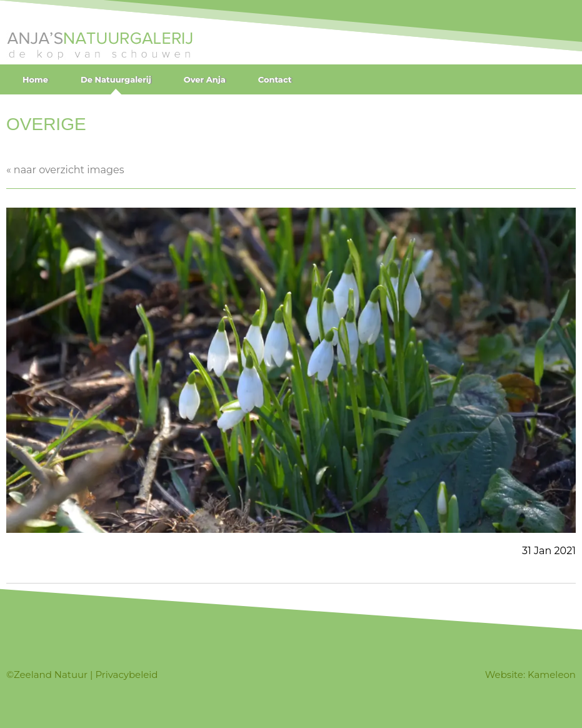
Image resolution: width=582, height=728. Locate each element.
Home (35, 79)
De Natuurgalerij (116, 79)
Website (504, 675)
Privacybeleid (126, 675)
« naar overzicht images (65, 170)
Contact (275, 79)
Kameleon (552, 675)
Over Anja (205, 79)
